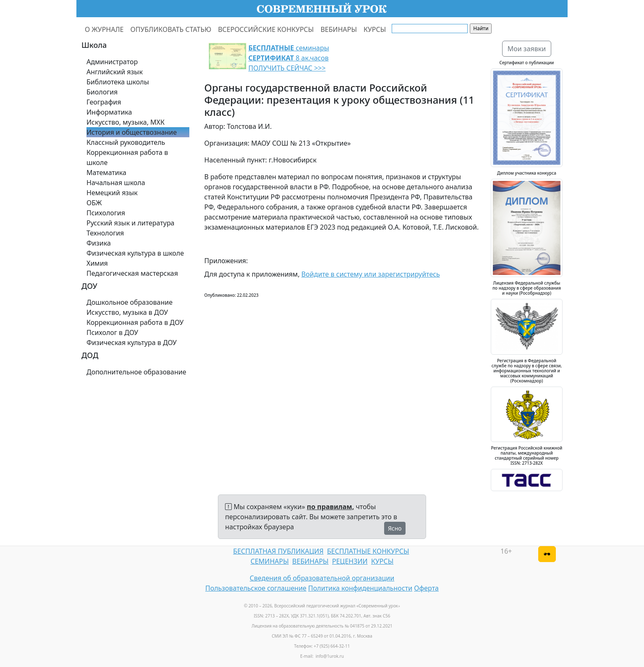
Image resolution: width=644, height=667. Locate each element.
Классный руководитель (126, 142)
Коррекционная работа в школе (127, 157)
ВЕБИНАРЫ (339, 29)
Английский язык (115, 72)
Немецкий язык (112, 193)
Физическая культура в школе (135, 253)
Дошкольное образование (130, 302)
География (104, 102)
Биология (102, 92)
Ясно (395, 528)
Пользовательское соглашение (256, 588)
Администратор (112, 62)
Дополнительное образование (136, 372)
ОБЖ (94, 203)
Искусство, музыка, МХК (126, 122)
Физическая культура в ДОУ (132, 343)
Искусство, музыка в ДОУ (127, 312)
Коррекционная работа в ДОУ (135, 322)
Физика (99, 243)
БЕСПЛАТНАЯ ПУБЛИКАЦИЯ (278, 551)
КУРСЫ (375, 29)
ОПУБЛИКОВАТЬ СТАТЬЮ (171, 29)
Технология (105, 233)
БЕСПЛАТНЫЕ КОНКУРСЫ (368, 551)
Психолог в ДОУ (112, 332)
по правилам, (330, 507)
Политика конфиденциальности (360, 588)
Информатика (109, 112)
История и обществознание (132, 132)
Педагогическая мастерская (132, 273)
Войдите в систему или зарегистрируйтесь (371, 274)
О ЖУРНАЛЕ (104, 29)
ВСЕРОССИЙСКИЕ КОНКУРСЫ (266, 29)
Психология (106, 213)
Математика (106, 173)
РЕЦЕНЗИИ (350, 561)
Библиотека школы (118, 82)
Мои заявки (527, 49)
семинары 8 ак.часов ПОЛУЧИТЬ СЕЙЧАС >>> (289, 58)
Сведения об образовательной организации (322, 578)
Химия (97, 263)
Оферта (426, 588)
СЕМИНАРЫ (270, 561)
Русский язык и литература (131, 223)
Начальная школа (116, 183)
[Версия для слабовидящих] (547, 554)
